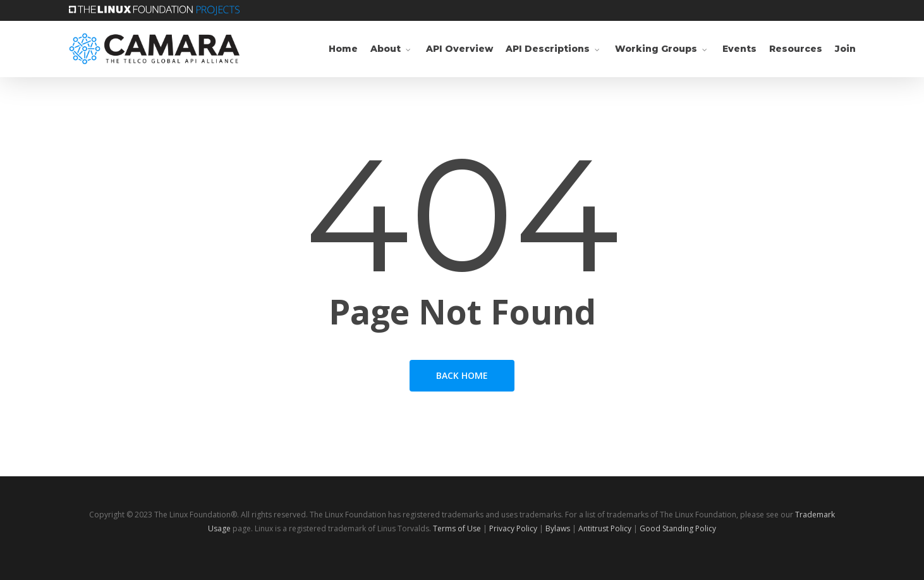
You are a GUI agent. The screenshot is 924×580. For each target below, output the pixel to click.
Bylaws (558, 528)
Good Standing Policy (678, 528)
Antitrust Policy (605, 528)
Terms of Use (457, 528)
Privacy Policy (513, 528)
